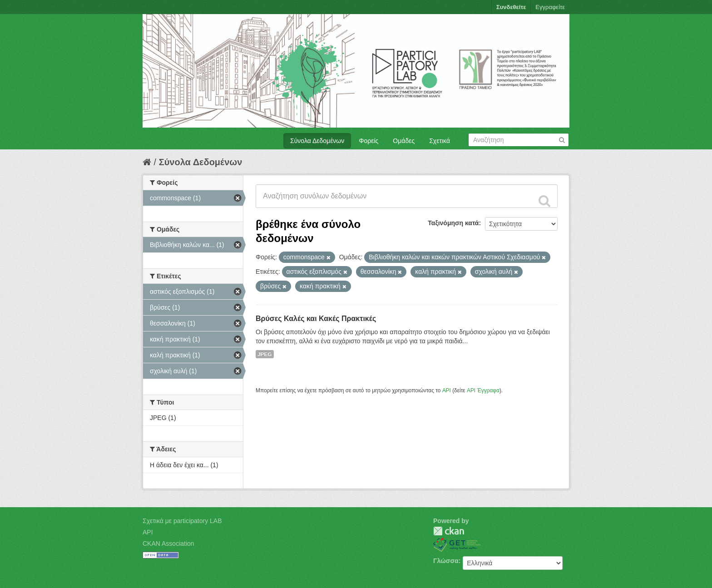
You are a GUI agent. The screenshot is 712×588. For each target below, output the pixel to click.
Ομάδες (404, 141)
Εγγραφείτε (550, 7)
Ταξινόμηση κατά (453, 223)
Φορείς (368, 141)
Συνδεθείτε (511, 7)
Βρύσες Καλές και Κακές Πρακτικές (316, 319)
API (447, 390)
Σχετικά (440, 141)
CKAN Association (168, 544)
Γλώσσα (446, 561)
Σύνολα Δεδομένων (317, 141)
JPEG (265, 354)
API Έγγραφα (483, 390)
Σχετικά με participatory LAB (182, 521)
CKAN (449, 531)
